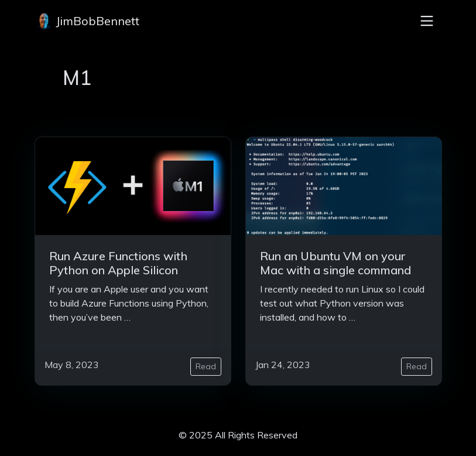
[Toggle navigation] (427, 21)
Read (206, 366)
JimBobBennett (87, 21)
